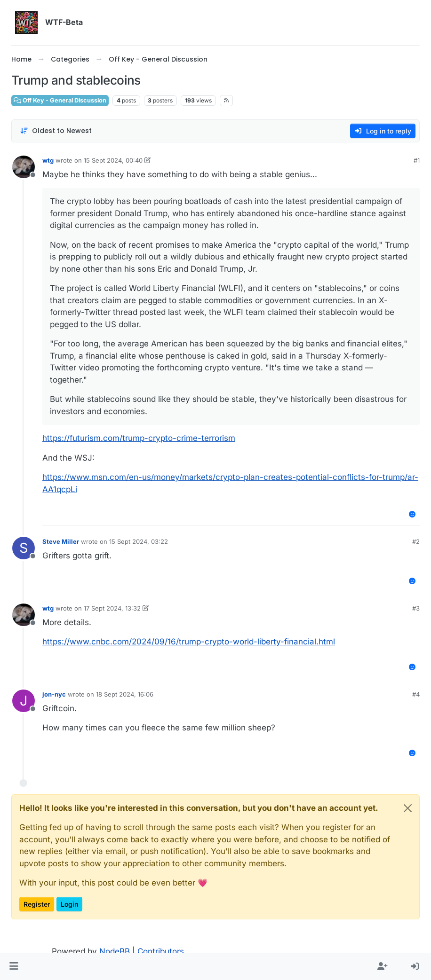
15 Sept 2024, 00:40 (113, 160)
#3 (416, 608)
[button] (14, 967)
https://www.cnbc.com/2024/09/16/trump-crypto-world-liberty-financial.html (189, 642)
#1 (417, 160)
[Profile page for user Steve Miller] (24, 548)
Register (37, 904)
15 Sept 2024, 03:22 (139, 541)
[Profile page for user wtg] (24, 167)
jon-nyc (54, 694)
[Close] (408, 808)
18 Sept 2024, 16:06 (125, 694)
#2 (416, 541)
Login (69, 904)
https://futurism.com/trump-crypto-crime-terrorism (139, 438)
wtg (48, 160)
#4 (416, 694)
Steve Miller (61, 541)
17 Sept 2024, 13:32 (112, 608)
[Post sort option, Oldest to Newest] (56, 131)
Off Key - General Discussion (60, 100)
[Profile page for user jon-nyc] (24, 701)
